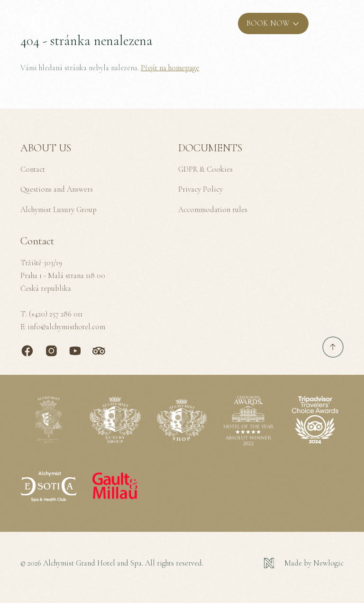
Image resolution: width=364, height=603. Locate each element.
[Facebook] (27, 351)
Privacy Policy (200, 189)
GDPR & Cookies (205, 169)
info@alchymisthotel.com (66, 327)
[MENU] (333, 23)
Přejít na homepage (170, 68)
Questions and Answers (57, 189)
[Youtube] (75, 351)
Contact (33, 169)
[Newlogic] (304, 563)
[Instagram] (51, 351)
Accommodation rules (213, 210)
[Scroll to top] (333, 347)
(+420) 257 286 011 (56, 314)
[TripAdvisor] (99, 351)
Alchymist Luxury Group (59, 210)
